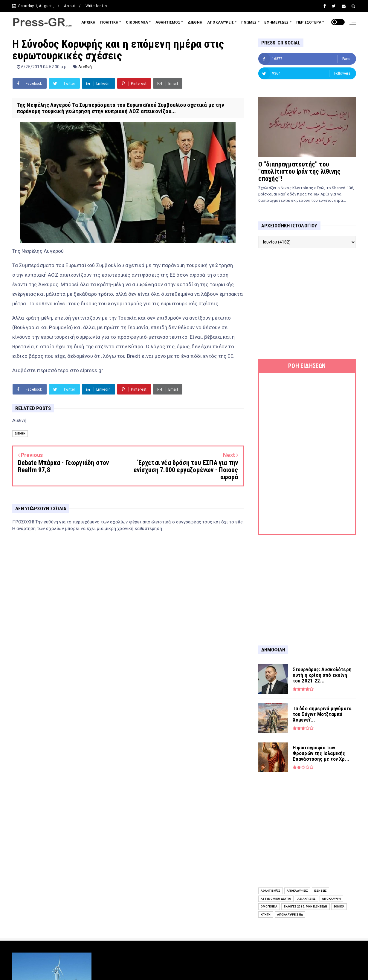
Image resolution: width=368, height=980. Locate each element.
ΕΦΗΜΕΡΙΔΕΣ (277, 22)
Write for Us (96, 6)
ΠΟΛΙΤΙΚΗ (109, 22)
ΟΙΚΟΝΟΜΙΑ (137, 22)
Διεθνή (85, 67)
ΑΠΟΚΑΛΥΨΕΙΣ (220, 22)
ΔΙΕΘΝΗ (195, 22)
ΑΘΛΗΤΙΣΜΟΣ (168, 22)
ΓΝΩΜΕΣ (249, 22)
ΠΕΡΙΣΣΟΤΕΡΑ (309, 22)
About (70, 6)
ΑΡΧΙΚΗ (88, 22)
